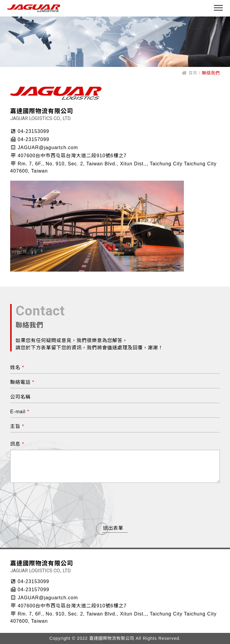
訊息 (17, 444)
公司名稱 (20, 397)
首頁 (190, 73)
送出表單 (113, 528)
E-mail (20, 412)
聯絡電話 (22, 382)
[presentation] (115, 502)
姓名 (17, 367)
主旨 (17, 426)
